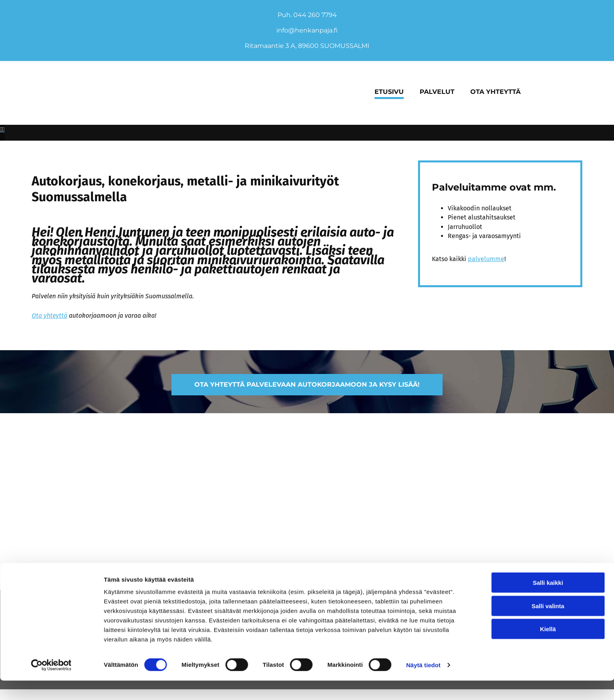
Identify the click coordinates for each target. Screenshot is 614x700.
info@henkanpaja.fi (307, 30)
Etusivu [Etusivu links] (389, 92)
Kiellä (548, 648)
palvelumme (486, 243)
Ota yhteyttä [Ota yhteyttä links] (495, 92)
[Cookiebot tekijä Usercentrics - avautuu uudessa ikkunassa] (51, 685)
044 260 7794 (315, 15)
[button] (307, 369)
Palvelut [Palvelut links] (437, 92)
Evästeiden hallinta (42, 566)
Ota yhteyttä (49, 300)
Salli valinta (548, 625)
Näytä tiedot (423, 684)
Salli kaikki (548, 602)
